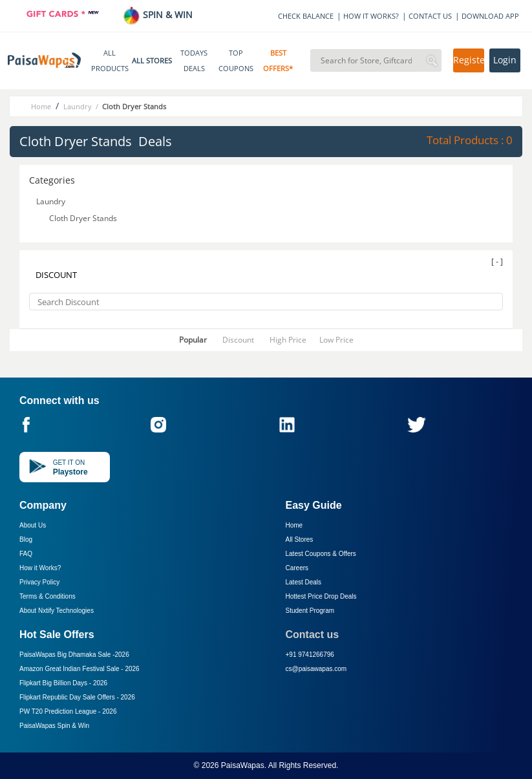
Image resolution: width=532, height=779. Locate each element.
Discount (238, 340)
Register (469, 60)
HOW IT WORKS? (371, 16)
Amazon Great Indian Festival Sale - (80, 669)
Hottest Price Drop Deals (321, 596)
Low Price (336, 340)
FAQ (26, 554)
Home (294, 525)
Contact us (313, 635)
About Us (33, 525)
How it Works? (40, 568)
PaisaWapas (243, 765)
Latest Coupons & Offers (321, 554)
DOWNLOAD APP (490, 16)
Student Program (310, 611)
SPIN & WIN (157, 15)
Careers (297, 568)
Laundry (52, 201)
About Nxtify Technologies (57, 611)
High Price (288, 340)
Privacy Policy (39, 582)
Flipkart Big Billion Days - (63, 683)
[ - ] (497, 261)
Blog (26, 539)
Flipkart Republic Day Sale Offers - (77, 697)
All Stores (300, 539)
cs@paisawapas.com (316, 669)
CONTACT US (430, 16)
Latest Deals (304, 582)
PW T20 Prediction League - (68, 711)
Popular (193, 340)
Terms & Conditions (48, 596)
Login (505, 60)
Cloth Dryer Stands (84, 218)
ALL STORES (152, 61)
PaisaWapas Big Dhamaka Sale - (74, 655)
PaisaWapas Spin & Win (54, 726)
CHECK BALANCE (306, 16)
